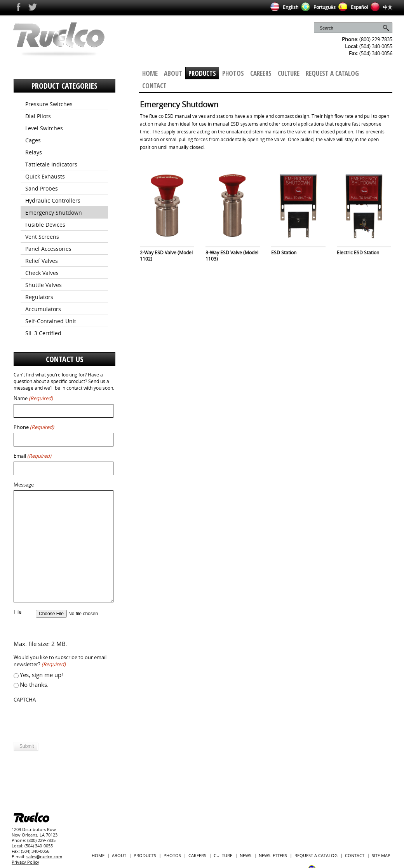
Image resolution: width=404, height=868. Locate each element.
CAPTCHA (25, 700)
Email (32, 456)
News (246, 855)
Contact (154, 86)
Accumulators (43, 309)
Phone (34, 427)
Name (33, 398)
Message (24, 485)
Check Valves (42, 273)
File (17, 612)
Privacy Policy (25, 862)
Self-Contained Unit (51, 321)
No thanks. (34, 684)
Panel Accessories (48, 249)
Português (317, 7)
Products (202, 73)
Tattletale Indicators (51, 164)
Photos (233, 73)
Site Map (381, 855)
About (173, 73)
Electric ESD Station (358, 253)
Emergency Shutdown (54, 213)
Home (150, 73)
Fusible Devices (45, 225)
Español (352, 7)
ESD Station (284, 253)
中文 (380, 7)
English (283, 7)
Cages (33, 140)
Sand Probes (42, 188)
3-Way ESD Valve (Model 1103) (232, 256)
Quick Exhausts (45, 176)
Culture (289, 73)
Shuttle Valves (44, 285)
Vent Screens (42, 237)
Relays (34, 152)
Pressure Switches (49, 104)
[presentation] (73, 721)
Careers (261, 73)
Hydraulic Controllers (53, 200)
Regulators (39, 297)
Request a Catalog (332, 73)
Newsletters (273, 855)
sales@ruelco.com (44, 857)
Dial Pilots (38, 116)
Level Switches (44, 128)
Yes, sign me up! (41, 675)
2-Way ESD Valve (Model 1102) (166, 256)
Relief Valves (42, 261)
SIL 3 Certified (43, 333)
